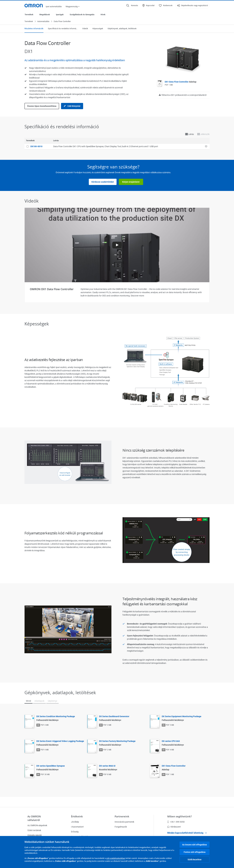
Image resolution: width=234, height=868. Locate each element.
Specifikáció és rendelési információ (63, 29)
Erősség (75, 832)
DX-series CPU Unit (171, 741)
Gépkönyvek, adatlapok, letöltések (122, 29)
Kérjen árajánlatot (131, 182)
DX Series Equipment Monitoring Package (182, 717)
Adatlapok (39, 701)
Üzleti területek (34, 830)
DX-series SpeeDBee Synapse (51, 766)
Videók (85, 29)
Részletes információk (34, 29)
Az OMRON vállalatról (34, 818)
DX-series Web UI (107, 766)
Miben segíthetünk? (180, 816)
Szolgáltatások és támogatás (82, 15)
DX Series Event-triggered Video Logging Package (60, 741)
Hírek (103, 15)
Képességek (98, 29)
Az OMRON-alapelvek (37, 825)
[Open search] (132, 6)
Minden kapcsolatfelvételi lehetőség (187, 833)
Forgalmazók (121, 827)
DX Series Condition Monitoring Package (56, 717)
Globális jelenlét (35, 835)
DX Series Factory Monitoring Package (117, 741)
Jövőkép (75, 822)
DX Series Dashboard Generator (114, 717)
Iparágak (60, 15)
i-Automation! (77, 827)
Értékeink (77, 816)
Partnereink (122, 816)
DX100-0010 (36, 147)
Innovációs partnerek (124, 822)
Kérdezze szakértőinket (103, 182)
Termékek (29, 15)
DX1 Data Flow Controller (181, 82)
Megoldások (45, 15)
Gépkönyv (53, 701)
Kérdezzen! (174, 827)
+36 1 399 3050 (176, 822)
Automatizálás (43, 22)
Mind (29, 701)
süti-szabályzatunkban (116, 858)
